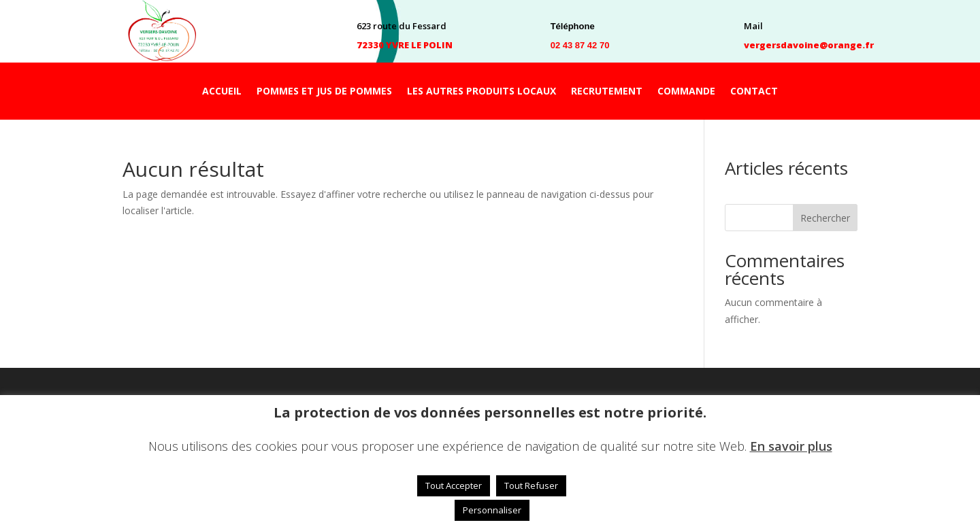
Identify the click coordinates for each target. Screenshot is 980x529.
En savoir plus (791, 446)
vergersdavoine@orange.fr (809, 45)
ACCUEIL (222, 92)
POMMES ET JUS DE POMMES (324, 92)
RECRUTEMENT (607, 92)
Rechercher (825, 218)
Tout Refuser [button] (531, 485)
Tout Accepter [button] (454, 485)
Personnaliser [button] (492, 510)
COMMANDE (686, 92)
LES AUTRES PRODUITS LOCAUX (481, 92)
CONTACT (754, 92)
